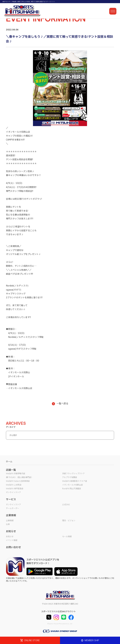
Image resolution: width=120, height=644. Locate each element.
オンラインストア (13, 492)
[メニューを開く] (113, 11)
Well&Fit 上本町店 (14, 485)
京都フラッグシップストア (73, 474)
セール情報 (67, 537)
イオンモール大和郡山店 (72, 485)
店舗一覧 (11, 470)
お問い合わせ (13, 547)
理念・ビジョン (69, 521)
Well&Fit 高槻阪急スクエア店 (75, 481)
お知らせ (10, 537)
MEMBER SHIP (90, 640)
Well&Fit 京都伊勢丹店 (16, 474)
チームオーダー (12, 508)
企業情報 (10, 521)
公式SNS (66, 505)
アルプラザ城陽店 (70, 477)
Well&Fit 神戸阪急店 (15, 489)
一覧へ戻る (60, 404)
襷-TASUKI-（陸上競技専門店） (19, 477)
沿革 (8, 524)
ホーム (9, 462)
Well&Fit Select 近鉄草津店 (18, 481)
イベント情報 (12, 540)
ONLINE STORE (30, 640)
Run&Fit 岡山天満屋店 (72, 489)
